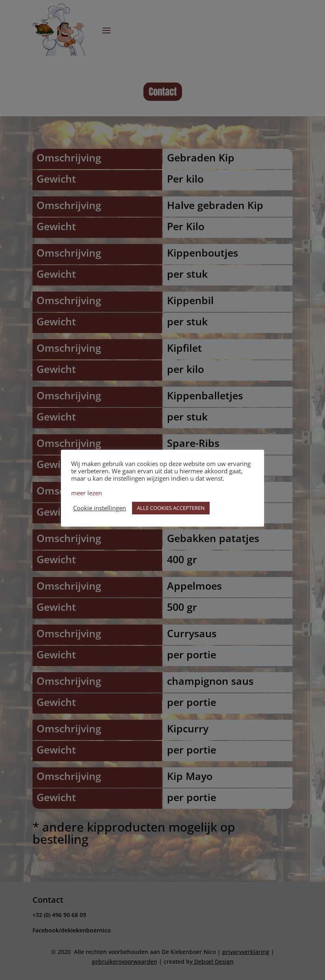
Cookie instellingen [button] (100, 508)
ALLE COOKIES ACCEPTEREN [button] (171, 508)
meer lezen (87, 493)
